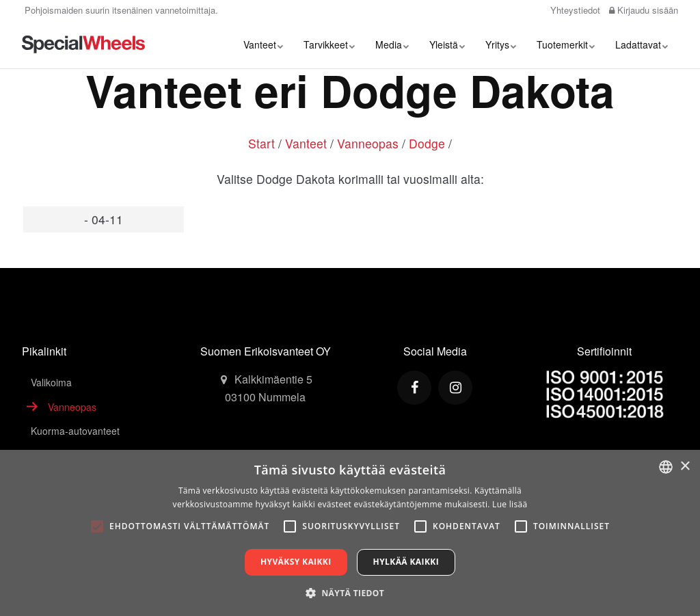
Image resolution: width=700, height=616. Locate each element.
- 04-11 (104, 219)
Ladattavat (642, 44)
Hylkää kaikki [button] (406, 562)
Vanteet (263, 44)
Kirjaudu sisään (644, 10)
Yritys (501, 44)
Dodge (427, 143)
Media (392, 44)
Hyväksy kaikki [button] (296, 562)
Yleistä (447, 44)
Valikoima (51, 382)
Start (261, 143)
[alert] (350, 533)
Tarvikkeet (329, 44)
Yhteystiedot (574, 10)
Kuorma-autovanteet (75, 431)
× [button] (685, 467)
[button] (350, 593)
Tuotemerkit (566, 44)
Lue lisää (510, 504)
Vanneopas (368, 143)
